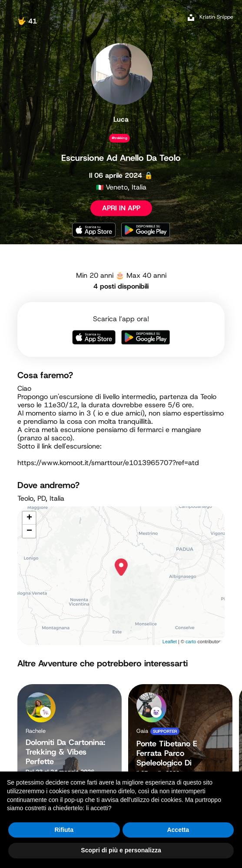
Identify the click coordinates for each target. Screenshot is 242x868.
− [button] (29, 531)
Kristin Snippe (216, 17)
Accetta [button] (178, 830)
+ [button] (29, 518)
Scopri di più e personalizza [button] (121, 850)
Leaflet (170, 642)
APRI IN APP (121, 208)
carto (191, 642)
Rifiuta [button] (64, 830)
